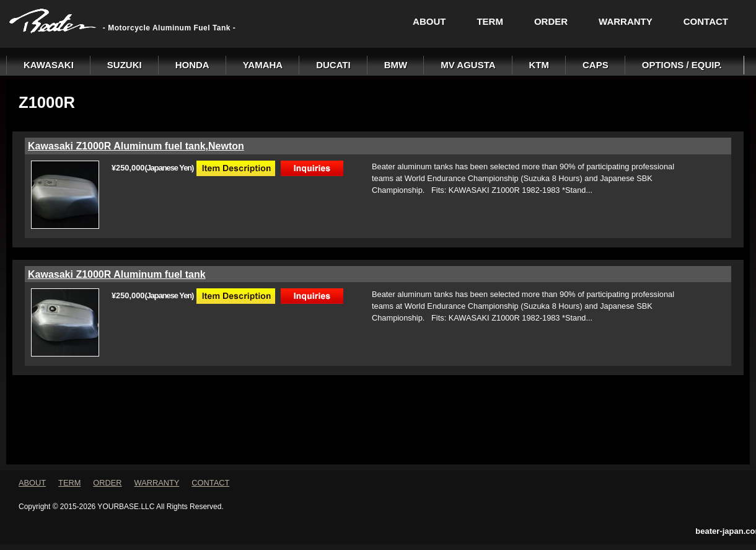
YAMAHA (263, 65)
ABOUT (429, 21)
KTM (539, 65)
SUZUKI (125, 65)
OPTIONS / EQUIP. (682, 65)
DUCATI (333, 65)
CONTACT (706, 21)
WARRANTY (626, 21)
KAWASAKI (49, 65)
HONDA (192, 65)
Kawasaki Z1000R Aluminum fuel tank (117, 274)
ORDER (551, 21)
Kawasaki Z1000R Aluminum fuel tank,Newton (136, 146)
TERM (490, 21)
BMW (396, 65)
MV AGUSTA (468, 65)
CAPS (596, 65)
